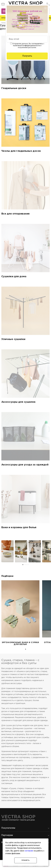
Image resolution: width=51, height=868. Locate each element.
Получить (27, 56)
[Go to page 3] (26, 565)
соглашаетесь (37, 44)
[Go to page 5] (28, 565)
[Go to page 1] (23, 565)
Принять (26, 860)
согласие (29, 851)
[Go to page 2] (24, 565)
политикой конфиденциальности (27, 46)
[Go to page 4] (27, 565)
